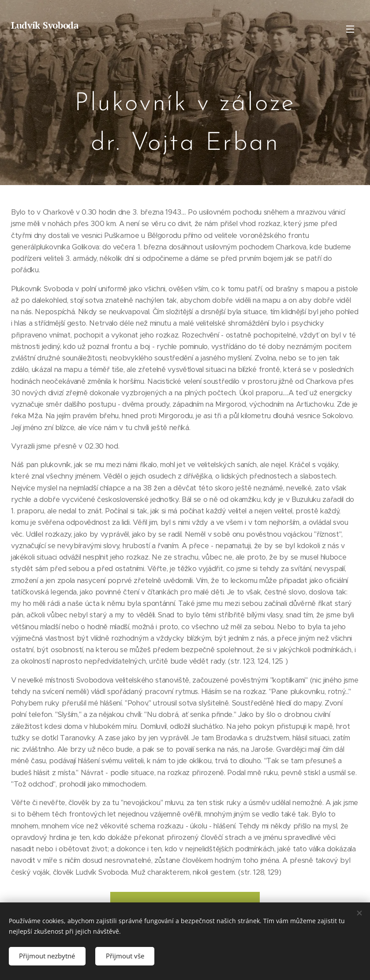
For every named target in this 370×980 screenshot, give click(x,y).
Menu (350, 29)
